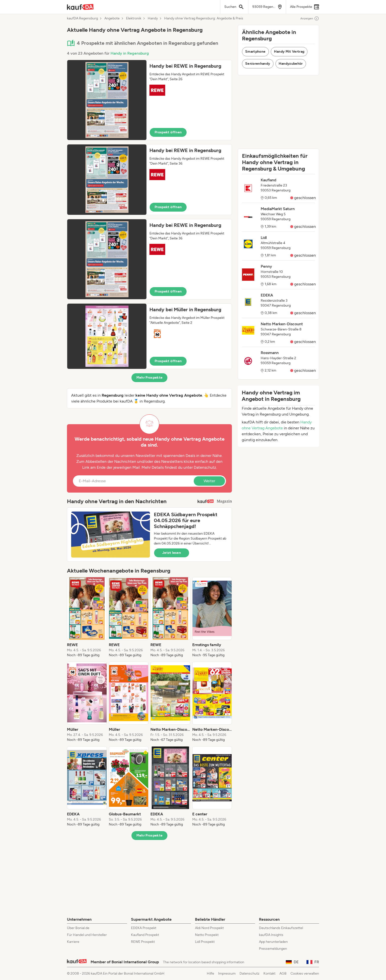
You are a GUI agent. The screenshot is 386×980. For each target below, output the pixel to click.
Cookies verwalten (305, 973)
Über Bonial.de (78, 928)
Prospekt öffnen (168, 132)
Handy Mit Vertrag (289, 52)
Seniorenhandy (258, 64)
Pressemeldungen (273, 949)
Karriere (73, 942)
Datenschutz (205, 467)
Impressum (227, 973)
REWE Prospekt (143, 942)
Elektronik (134, 18)
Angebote (112, 18)
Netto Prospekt (207, 935)
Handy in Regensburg (130, 53)
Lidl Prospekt (205, 942)
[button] (149, 100)
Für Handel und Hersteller (87, 935)
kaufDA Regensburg (82, 18)
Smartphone (255, 52)
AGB (283, 973)
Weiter (209, 481)
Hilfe (210, 973)
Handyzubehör (291, 64)
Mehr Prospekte (150, 378)
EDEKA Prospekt (144, 928)
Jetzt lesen (172, 553)
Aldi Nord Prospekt (209, 928)
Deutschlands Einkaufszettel (281, 928)
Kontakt (269, 973)
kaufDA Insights (271, 935)
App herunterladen (273, 942)
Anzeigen (310, 18)
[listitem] (87, 617)
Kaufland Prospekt (145, 935)
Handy (153, 18)
